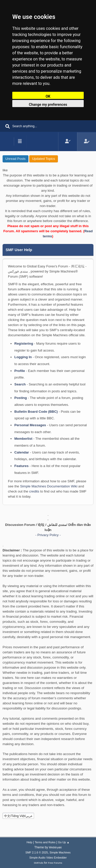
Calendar (22, 452)
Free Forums (55, 863)
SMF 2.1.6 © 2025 (37, 852)
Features (22, 466)
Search (20, 384)
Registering (24, 344)
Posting (21, 398)
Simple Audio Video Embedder (48, 858)
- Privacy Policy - (48, 535)
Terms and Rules (45, 842)
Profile (20, 371)
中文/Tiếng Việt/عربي (18, 816)
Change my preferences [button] (48, 105)
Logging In (23, 357)
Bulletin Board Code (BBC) (36, 412)
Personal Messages (30, 425)
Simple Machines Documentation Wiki (49, 486)
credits (34, 491)
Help (29, 842)
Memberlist (23, 439)
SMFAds (39, 863)
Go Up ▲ (64, 842)
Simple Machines (60, 852)
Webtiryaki (55, 847)
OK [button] (48, 96)
